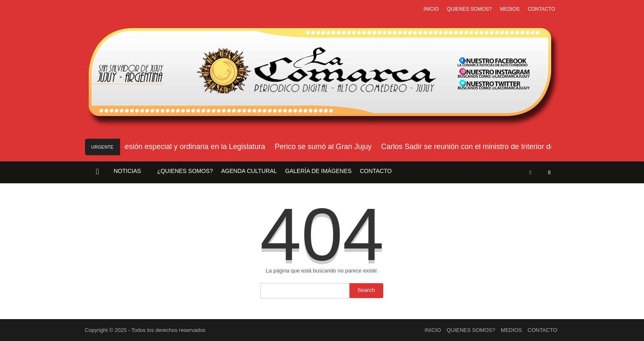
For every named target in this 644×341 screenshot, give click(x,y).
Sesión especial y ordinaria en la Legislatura (193, 147)
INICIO (431, 9)
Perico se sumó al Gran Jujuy (324, 147)
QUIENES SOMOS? (469, 9)
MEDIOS (510, 9)
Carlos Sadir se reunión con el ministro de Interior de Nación (481, 147)
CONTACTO (541, 9)
